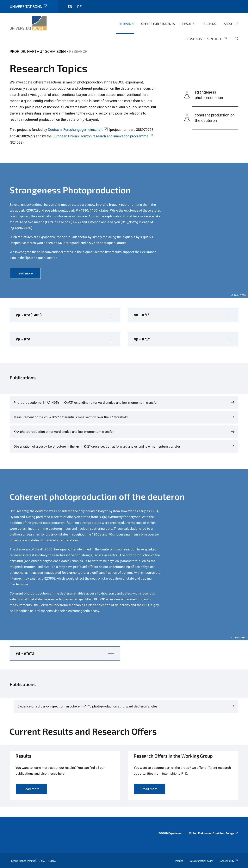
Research (126, 24)
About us (231, 24)
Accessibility (229, 861)
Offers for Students (158, 24)
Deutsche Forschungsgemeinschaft (78, 130)
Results (188, 24)
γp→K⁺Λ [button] (23, 339)
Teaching (209, 24)
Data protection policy (201, 861)
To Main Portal (47, 861)
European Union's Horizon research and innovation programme (103, 136)
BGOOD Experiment (170, 833)
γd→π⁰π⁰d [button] (25, 653)
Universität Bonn (29, 7)
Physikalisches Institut (207, 39)
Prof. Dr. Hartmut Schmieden (38, 52)
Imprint (179, 861)
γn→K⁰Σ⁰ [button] (142, 315)
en (70, 7)
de (79, 7)
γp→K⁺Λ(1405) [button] (29, 315)
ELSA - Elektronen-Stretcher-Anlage (214, 833)
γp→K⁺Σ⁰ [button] (142, 339)
